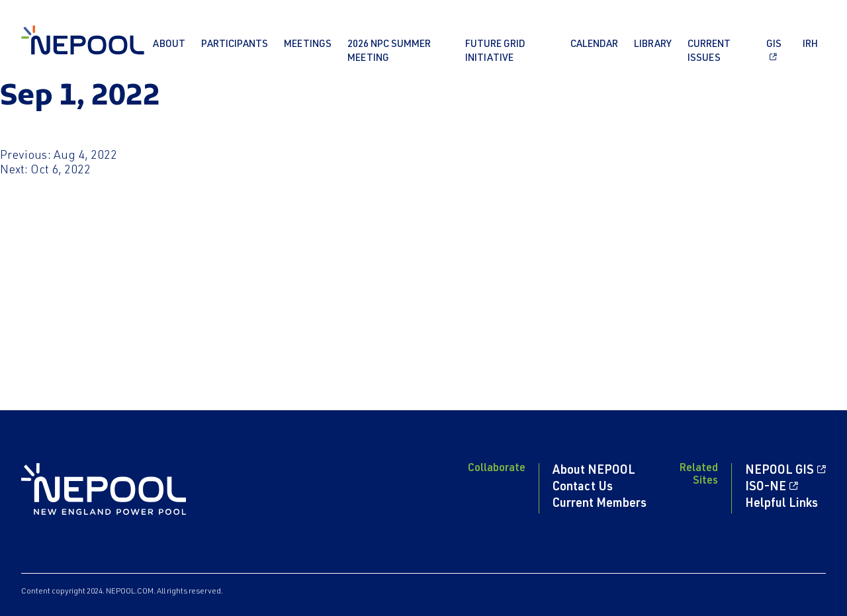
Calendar (594, 45)
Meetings (308, 45)
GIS (774, 45)
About (169, 45)
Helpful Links (781, 504)
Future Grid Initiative (495, 52)
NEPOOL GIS (780, 471)
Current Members (600, 504)
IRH (810, 45)
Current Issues (709, 52)
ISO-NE (766, 488)
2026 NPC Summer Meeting (389, 52)
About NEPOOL (594, 471)
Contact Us (583, 488)
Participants (235, 45)
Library (653, 45)
